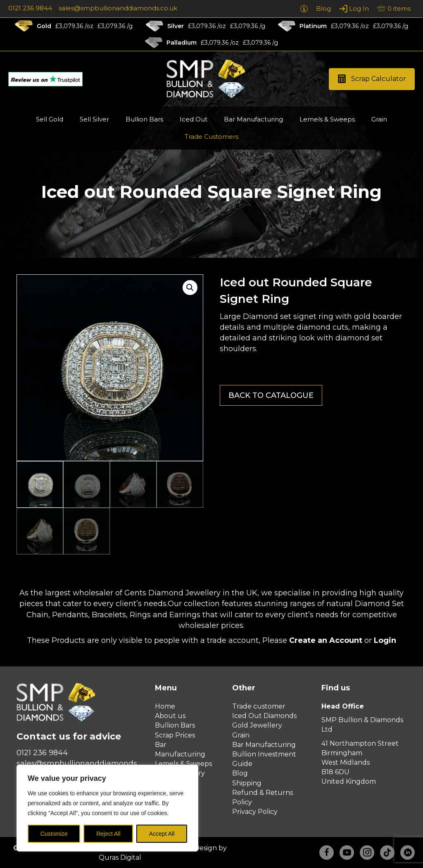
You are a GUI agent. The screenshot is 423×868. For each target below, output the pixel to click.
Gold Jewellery (257, 725)
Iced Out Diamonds (264, 716)
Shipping (247, 783)
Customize (54, 834)
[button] (372, 79)
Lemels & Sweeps (183, 764)
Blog (240, 773)
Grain (241, 735)
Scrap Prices (175, 735)
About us (170, 716)
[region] (107, 808)
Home (165, 706)
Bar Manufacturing (264, 745)
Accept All (162, 834)
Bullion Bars (175, 725)
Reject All (108, 834)
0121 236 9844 (30, 8)
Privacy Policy (255, 812)
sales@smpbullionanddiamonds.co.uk (118, 8)
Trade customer (259, 706)
